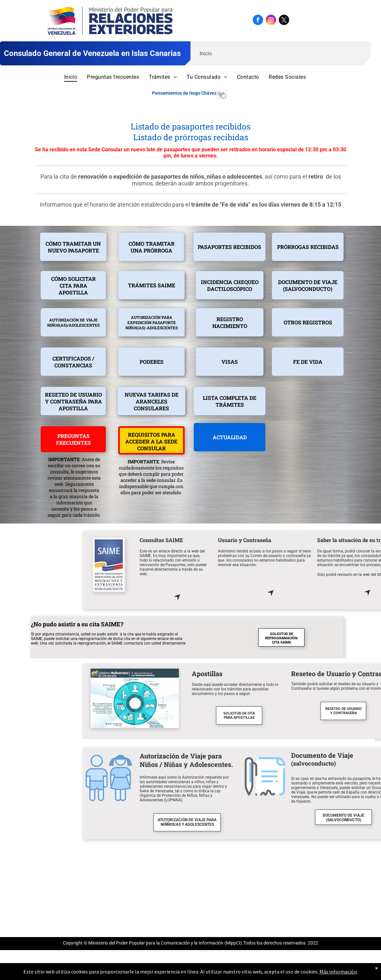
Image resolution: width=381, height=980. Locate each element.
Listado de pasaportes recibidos (190, 126)
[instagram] (271, 21)
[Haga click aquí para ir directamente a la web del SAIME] (313, 600)
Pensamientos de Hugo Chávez (184, 93)
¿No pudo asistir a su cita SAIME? (77, 624)
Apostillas (343, 674)
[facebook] (258, 21)
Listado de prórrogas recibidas (191, 137)
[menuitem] (71, 77)
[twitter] (284, 21)
